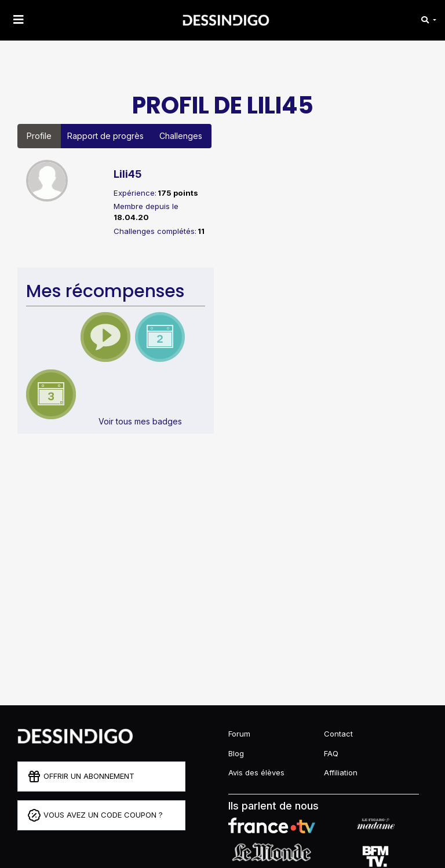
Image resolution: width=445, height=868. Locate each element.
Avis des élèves (256, 772)
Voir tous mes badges (140, 421)
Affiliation (341, 772)
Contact (338, 734)
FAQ (331, 753)
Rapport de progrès (105, 136)
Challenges (181, 136)
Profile (39, 136)
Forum (239, 734)
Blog (236, 753)
